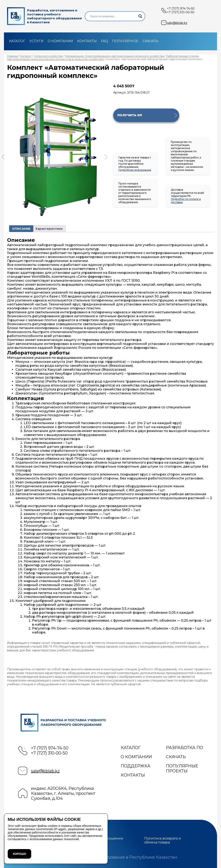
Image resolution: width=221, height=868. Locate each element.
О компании (60, 41)
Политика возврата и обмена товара (163, 840)
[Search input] (113, 16)
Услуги (36, 41)
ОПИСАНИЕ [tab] (21, 229)
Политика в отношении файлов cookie (102, 840)
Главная (13, 56)
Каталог (17, 41)
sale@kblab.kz (177, 23)
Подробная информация (135, 170)
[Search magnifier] (140, 16)
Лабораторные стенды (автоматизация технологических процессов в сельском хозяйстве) (103, 58)
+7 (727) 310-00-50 (181, 12)
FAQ (104, 41)
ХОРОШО (19, 854)
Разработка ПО (184, 748)
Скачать (150, 41)
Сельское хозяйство (48, 56)
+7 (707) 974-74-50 (181, 9)
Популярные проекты (182, 768)
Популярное (125, 41)
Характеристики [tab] (49, 229)
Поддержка (136, 766)
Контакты (87, 41)
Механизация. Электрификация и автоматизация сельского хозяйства (115, 56)
